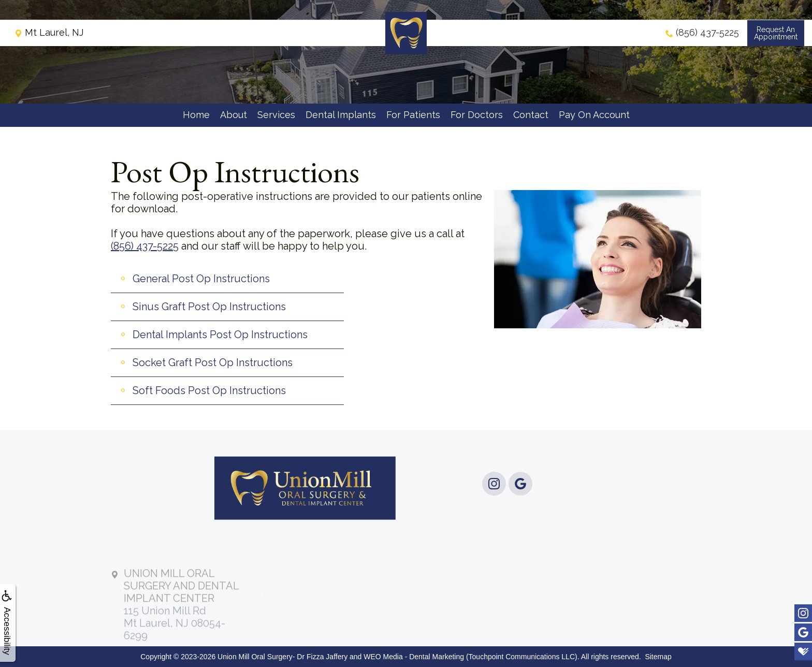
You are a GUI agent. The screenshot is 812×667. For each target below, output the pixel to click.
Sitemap (658, 657)
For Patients (413, 115)
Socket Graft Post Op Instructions (213, 363)
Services (276, 115)
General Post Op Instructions (201, 279)
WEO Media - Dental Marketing (414, 657)
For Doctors (477, 115)
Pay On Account (594, 115)
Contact (531, 115)
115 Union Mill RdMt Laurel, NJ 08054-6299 (181, 621)
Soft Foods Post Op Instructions (209, 390)
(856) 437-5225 (145, 246)
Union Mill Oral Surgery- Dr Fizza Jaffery (282, 657)
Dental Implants (341, 115)
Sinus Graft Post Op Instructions (209, 307)
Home (196, 115)
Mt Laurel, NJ (49, 33)
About (234, 115)
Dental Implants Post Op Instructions (220, 335)
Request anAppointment (776, 34)
